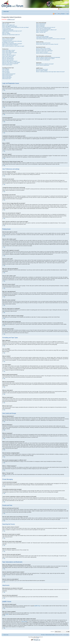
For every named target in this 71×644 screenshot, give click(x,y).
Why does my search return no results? (44, 50)
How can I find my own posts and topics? (44, 53)
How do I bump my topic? (7, 65)
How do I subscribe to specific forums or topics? (45, 59)
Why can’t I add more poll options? (9, 55)
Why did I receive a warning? (8, 60)
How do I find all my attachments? (43, 65)
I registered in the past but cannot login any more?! (12, 31)
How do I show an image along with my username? (12, 44)
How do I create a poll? (7, 54)
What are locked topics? (7, 77)
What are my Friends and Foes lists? (43, 43)
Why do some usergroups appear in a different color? (46, 30)
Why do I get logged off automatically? (10, 26)
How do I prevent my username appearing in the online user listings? (16, 27)
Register (63, 14)
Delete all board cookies (50, 635)
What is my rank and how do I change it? (10, 45)
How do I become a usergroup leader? (44, 29)
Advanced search (65, 7)
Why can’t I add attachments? (8, 59)
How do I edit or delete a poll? (8, 56)
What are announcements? (8, 75)
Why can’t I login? (6, 24)
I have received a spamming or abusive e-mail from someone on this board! (51, 39)
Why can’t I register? (6, 33)
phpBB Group (37, 606)
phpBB (38, 638)
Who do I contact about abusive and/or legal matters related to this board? (50, 72)
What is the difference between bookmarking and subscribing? (48, 57)
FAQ (59, 14)
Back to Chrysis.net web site (64, 9)
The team (43, 635)
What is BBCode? (6, 69)
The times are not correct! (7, 40)
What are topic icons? (7, 79)
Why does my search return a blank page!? (44, 51)
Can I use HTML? (6, 70)
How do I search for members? (42, 52)
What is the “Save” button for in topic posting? (11, 62)
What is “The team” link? (41, 32)
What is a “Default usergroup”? (42, 31)
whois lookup (24, 621)
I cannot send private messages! (42, 36)
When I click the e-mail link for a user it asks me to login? (13, 46)
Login (68, 14)
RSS (55, 14)
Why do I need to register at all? (8, 25)
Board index (6, 12)
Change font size (67, 11)
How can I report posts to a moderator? (10, 61)
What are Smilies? (6, 71)
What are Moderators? (40, 25)
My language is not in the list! (8, 42)
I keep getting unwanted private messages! (44, 38)
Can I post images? (6, 73)
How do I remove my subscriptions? (43, 60)
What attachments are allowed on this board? (45, 64)
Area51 (7, 614)
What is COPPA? (6, 32)
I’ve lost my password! (7, 29)
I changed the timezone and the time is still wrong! (12, 41)
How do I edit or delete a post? (8, 51)
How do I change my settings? (8, 39)
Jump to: (52, 631)
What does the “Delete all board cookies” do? (11, 35)
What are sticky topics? (7, 76)
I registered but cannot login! (8, 30)
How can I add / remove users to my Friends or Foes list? (47, 44)
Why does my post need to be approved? (10, 64)
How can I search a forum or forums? (43, 48)
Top (4, 90)
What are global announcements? (9, 74)
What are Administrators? (41, 24)
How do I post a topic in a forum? (9, 50)
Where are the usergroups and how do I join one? (46, 27)
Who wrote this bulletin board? (42, 69)
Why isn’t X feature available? (42, 71)
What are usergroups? (40, 26)
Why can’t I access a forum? (8, 58)
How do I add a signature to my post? (10, 53)
